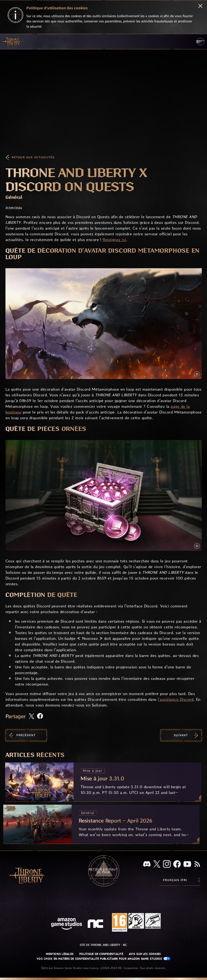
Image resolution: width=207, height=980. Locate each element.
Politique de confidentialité (101, 954)
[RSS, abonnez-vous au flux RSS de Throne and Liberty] (197, 864)
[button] (104, 324)
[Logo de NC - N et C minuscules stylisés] (96, 924)
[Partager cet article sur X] (31, 717)
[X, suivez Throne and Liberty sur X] (157, 864)
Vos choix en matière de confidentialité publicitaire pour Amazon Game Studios (103, 959)
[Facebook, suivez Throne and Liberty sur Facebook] (177, 864)
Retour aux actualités (33, 157)
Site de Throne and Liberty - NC (103, 945)
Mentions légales (60, 954)
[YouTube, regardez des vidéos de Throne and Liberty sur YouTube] (187, 864)
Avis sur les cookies (145, 954)
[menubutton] (200, 42)
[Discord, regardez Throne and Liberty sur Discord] (147, 864)
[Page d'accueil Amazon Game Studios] (67, 924)
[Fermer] (200, 6)
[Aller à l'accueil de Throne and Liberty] (12, 41)
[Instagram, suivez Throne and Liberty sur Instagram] (167, 864)
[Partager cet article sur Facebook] (40, 716)
